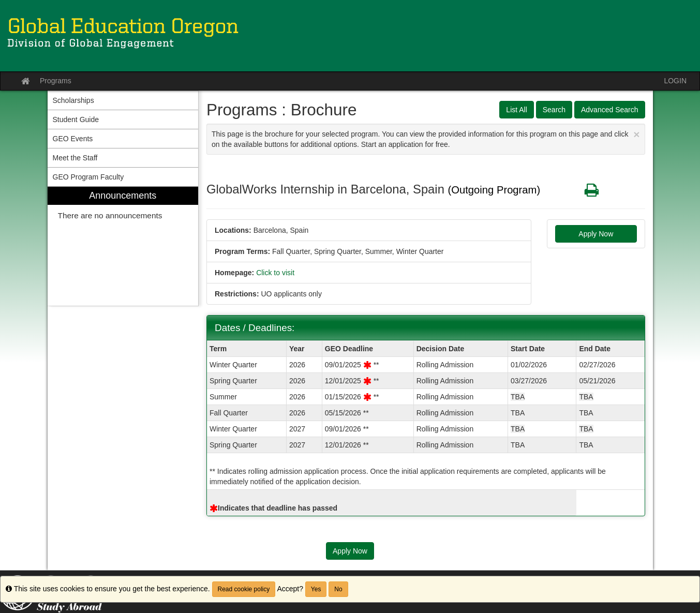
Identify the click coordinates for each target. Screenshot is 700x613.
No (338, 589)
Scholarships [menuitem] (73, 100)
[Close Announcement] (636, 134)
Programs (56, 81)
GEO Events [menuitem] (73, 139)
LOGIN (675, 81)
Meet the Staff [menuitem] (75, 158)
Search (554, 110)
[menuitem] (123, 246)
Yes (316, 589)
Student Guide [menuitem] (76, 119)
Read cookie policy (244, 589)
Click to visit (275, 273)
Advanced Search (610, 110)
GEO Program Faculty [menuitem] (88, 177)
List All (516, 110)
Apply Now (596, 234)
